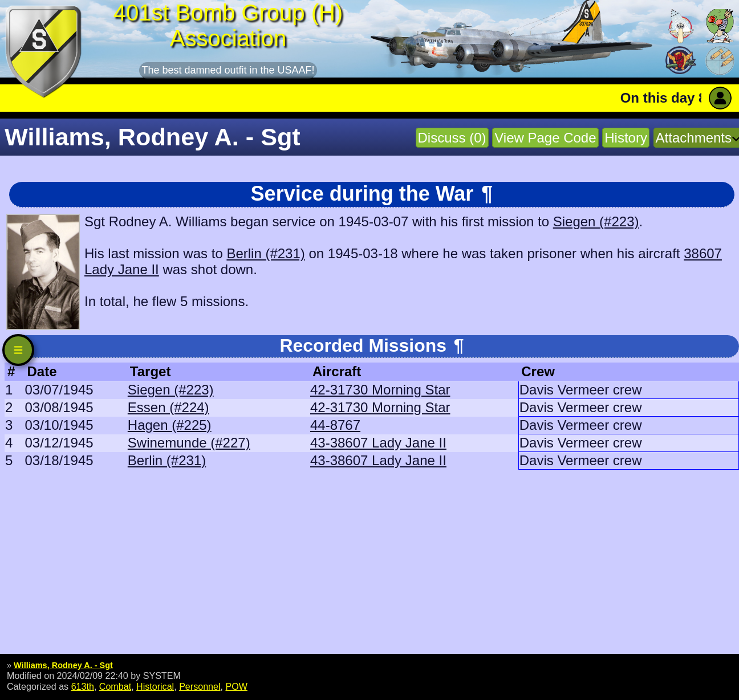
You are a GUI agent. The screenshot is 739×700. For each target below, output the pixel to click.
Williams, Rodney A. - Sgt (63, 665)
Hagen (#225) (170, 425)
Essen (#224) (168, 407)
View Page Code (545, 138)
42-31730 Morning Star (380, 390)
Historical (155, 686)
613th (83, 686)
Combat (115, 686)
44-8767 (335, 425)
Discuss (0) (452, 138)
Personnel (200, 686)
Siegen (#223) (596, 221)
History (626, 138)
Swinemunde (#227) (189, 443)
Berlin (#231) (265, 253)
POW (236, 686)
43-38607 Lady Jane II (378, 443)
